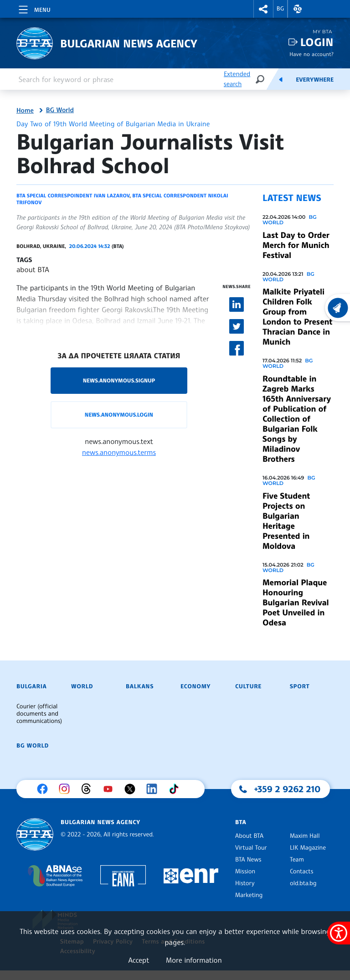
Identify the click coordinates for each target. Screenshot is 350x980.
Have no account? (311, 54)
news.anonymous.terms (119, 452)
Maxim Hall (305, 836)
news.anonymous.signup (119, 380)
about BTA (33, 269)
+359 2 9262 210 (288, 789)
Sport (300, 686)
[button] (263, 9)
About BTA (249, 836)
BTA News (248, 860)
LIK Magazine (308, 848)
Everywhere (315, 80)
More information (194, 960)
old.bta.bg (303, 883)
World (82, 686)
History (245, 883)
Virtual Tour (251, 848)
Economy (196, 686)
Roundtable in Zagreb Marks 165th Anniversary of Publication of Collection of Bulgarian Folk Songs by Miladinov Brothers (297, 419)
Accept (139, 960)
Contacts (301, 872)
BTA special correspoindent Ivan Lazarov (73, 196)
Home (25, 111)
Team (297, 860)
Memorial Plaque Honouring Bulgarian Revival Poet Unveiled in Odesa (296, 603)
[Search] (260, 79)
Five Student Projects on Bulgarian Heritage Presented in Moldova (286, 521)
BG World (60, 110)
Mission (245, 872)
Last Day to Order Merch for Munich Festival (296, 245)
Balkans (140, 686)
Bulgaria (31, 686)
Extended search (237, 79)
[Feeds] (281, 79)
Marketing (249, 895)
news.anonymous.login (119, 415)
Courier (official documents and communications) (39, 714)
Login (317, 42)
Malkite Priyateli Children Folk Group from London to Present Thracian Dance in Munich (297, 317)
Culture (248, 686)
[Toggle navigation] (34, 8)
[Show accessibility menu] (339, 933)
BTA (241, 822)
